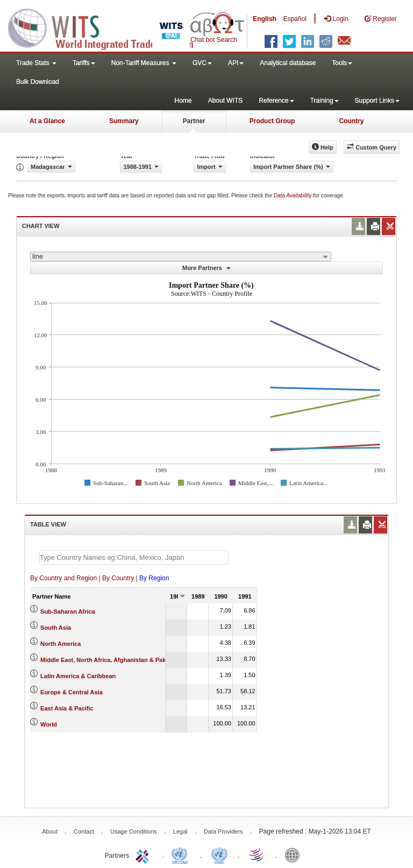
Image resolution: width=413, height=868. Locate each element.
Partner (194, 121)
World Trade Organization (257, 855)
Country (351, 121)
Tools (342, 63)
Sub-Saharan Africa (68, 611)
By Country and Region (63, 578)
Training (325, 101)
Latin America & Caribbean (78, 676)
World (49, 724)
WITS (108, 27)
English (264, 19)
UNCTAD (182, 855)
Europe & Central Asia (72, 692)
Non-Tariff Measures (144, 63)
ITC (144, 855)
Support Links (377, 101)
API (236, 63)
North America (60, 644)
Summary (124, 121)
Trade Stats (36, 63)
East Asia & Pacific (67, 708)
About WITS (226, 101)
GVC (202, 63)
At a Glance (47, 121)
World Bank (295, 855)
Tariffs (84, 63)
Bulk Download (38, 82)
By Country (118, 578)
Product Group (272, 121)
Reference (276, 101)
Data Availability (293, 195)
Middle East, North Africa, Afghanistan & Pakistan (110, 660)
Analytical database (288, 63)
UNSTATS (219, 855)
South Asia (56, 628)
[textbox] (134, 557)
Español (295, 19)
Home (183, 101)
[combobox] (181, 257)
